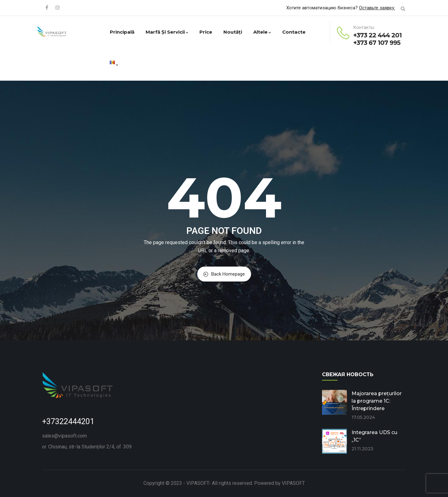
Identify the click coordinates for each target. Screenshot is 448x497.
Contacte (294, 32)
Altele (262, 32)
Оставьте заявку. (377, 8)
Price (206, 32)
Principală (122, 32)
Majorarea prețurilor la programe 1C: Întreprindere (377, 401)
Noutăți (233, 32)
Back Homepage (224, 274)
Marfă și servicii (167, 32)
